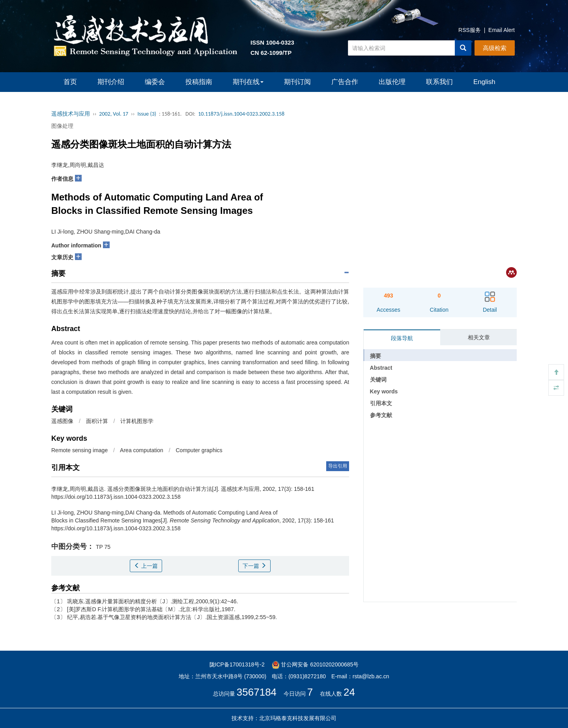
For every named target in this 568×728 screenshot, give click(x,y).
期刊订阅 (297, 82)
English (484, 82)
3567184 (257, 692)
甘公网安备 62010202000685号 (315, 664)
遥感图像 (62, 421)
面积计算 (97, 421)
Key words (384, 391)
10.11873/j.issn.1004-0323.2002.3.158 (241, 114)
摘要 (376, 356)
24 (349, 692)
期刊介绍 (111, 82)
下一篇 (254, 566)
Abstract (381, 368)
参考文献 (381, 415)
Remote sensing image (79, 450)
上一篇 (146, 566)
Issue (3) (147, 114)
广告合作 (345, 82)
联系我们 (439, 82)
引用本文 (381, 403)
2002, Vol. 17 (114, 114)
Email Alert (502, 30)
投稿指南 (199, 82)
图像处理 (62, 126)
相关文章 (479, 337)
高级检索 (495, 48)
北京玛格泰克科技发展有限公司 (298, 718)
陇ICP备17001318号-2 (237, 664)
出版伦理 (392, 82)
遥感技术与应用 (71, 114)
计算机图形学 (137, 421)
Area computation (142, 450)
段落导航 (402, 338)
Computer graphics (199, 450)
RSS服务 (470, 30)
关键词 (378, 380)
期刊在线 (248, 82)
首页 (70, 82)
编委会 (155, 82)
